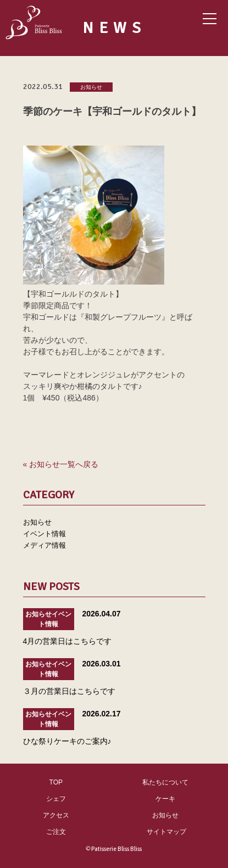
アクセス (56, 815)
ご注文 (56, 832)
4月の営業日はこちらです (68, 641)
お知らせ (91, 87)
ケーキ (165, 799)
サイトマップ (166, 832)
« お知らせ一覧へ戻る (61, 464)
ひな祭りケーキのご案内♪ (67, 741)
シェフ (56, 799)
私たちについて (165, 782)
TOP (56, 782)
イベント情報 (45, 534)
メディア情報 (45, 545)
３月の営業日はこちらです (69, 691)
